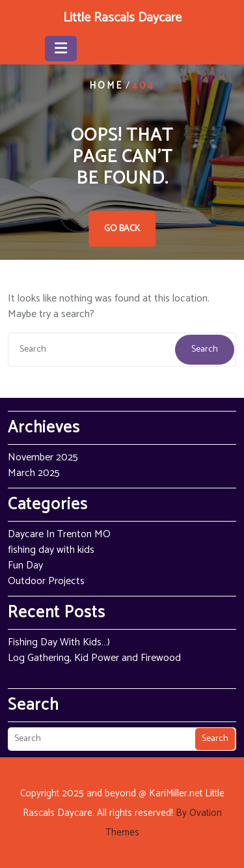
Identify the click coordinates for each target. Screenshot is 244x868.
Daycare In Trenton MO (59, 534)
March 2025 (34, 473)
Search (205, 349)
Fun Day (25, 566)
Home (106, 86)
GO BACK (122, 229)
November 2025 (43, 457)
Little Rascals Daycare (122, 18)
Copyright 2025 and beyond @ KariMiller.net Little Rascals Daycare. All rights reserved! (122, 813)
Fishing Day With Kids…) (59, 642)
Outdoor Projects (46, 581)
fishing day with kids (51, 550)
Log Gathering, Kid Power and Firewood (94, 658)
